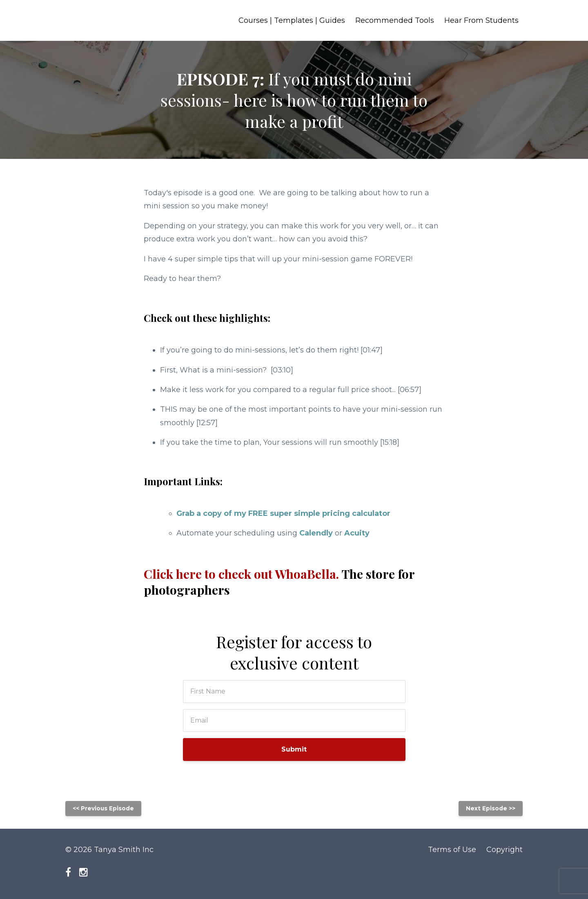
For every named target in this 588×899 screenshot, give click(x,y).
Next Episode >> (491, 808)
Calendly (316, 533)
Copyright (504, 850)
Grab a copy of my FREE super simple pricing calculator (283, 513)
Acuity (357, 533)
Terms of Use (452, 850)
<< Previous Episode (103, 808)
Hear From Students (481, 20)
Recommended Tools (395, 20)
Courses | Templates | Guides (292, 20)
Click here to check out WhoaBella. (279, 582)
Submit (294, 749)
